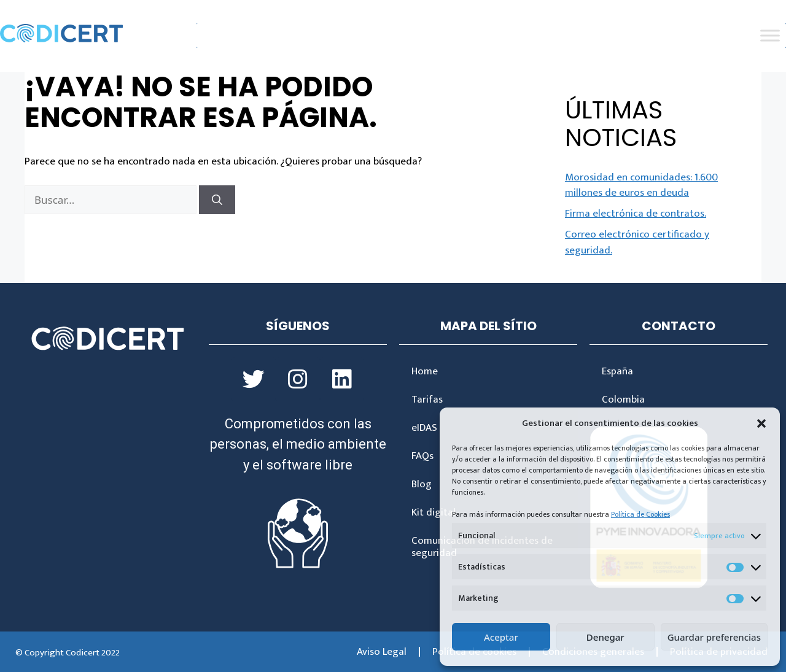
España (617, 371)
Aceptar (501, 637)
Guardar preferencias (714, 637)
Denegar (605, 637)
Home (425, 371)
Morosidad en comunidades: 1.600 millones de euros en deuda (641, 185)
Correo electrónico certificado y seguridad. (637, 242)
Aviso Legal (382, 652)
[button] (761, 423)
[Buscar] (217, 200)
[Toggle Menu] (770, 36)
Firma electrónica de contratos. (636, 214)
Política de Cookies (640, 514)
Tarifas (427, 400)
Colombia (623, 400)
